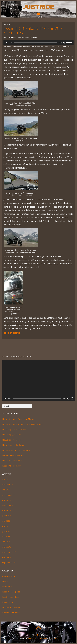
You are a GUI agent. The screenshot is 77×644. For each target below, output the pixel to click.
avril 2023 (6, 490)
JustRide (37, 635)
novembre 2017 (9, 552)
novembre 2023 (9, 485)
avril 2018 (6, 542)
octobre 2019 (8, 511)
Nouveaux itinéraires (11, 607)
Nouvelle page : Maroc (12, 440)
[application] (39, 43)
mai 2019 (6, 521)
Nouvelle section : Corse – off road (17, 450)
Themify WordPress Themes (48, 638)
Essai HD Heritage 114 (12, 466)
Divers (5, 581)
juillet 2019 (7, 516)
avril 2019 (6, 526)
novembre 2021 (9, 495)
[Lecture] (6, 43)
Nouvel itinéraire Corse (12, 461)
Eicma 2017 (7, 587)
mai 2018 (6, 537)
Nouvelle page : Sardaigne (13, 445)
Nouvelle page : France (12, 435)
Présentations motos (11, 613)
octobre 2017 (8, 557)
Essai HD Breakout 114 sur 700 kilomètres (33, 30)
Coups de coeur (15, 37)
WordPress (32, 638)
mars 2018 (7, 547)
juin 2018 (6, 531)
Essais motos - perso (30, 37)
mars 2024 (7, 479)
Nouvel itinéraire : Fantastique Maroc (18, 419)
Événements (8, 602)
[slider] (35, 43)
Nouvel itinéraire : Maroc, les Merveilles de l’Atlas (23, 424)
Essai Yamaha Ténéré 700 (13, 455)
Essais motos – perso (11, 592)
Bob (5, 37)
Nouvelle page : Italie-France (14, 429)
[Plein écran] (72, 398)
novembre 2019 (9, 505)
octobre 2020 (8, 500)
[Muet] (64, 43)
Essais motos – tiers (11, 597)
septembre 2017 (9, 563)
